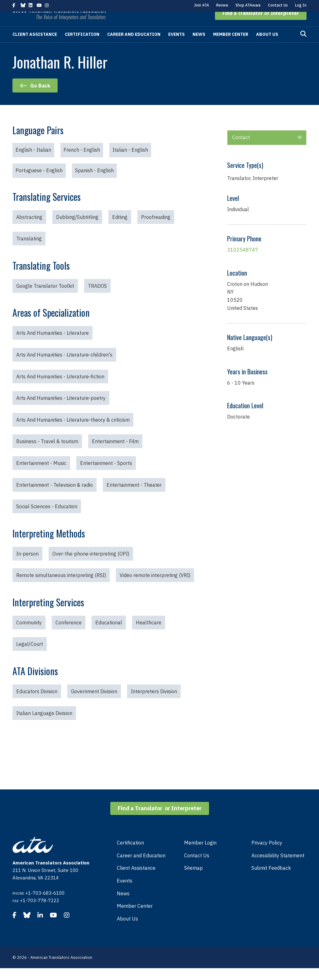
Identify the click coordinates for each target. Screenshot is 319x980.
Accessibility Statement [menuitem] (278, 867)
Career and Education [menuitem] (141, 867)
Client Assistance (35, 46)
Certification (82, 46)
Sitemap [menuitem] (193, 880)
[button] (261, 25)
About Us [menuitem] (127, 930)
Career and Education (134, 46)
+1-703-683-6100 (45, 905)
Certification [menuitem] (130, 855)
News (199, 46)
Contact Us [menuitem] (197, 867)
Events (176, 46)
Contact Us (278, 5)
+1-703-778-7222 (40, 912)
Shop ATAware (248, 5)
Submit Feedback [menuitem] (271, 880)
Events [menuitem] (125, 892)
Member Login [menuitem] (200, 855)
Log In (301, 5)
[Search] (303, 46)
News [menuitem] (123, 905)
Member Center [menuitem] (135, 918)
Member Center (231, 46)
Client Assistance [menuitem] (136, 880)
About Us (267, 46)
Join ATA (202, 5)
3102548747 (243, 262)
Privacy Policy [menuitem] (267, 855)
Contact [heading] (241, 149)
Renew (222, 5)
